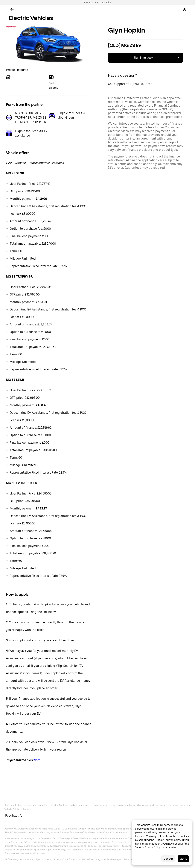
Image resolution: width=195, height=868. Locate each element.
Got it (183, 859)
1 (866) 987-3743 (141, 84)
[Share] (185, 10)
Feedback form (16, 816)
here (37, 760)
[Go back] (12, 10)
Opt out (168, 859)
